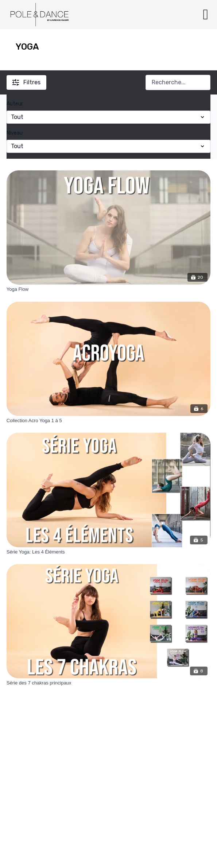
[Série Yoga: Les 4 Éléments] (108, 552)
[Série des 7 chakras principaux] (108, 683)
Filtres (26, 82)
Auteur (15, 104)
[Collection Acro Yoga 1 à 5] (108, 421)
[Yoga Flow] (108, 289)
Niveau (15, 133)
